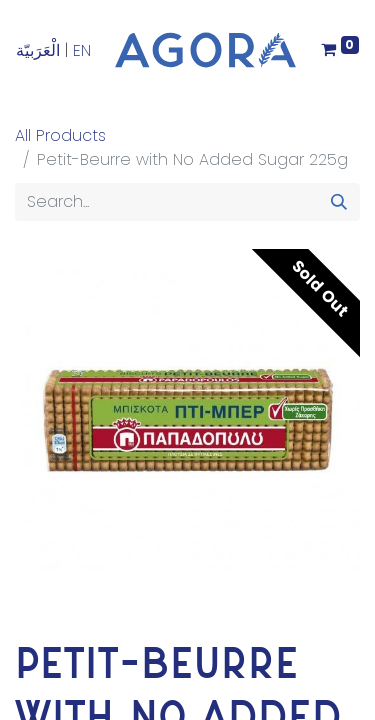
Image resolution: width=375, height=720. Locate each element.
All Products (60, 135)
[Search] (339, 202)
